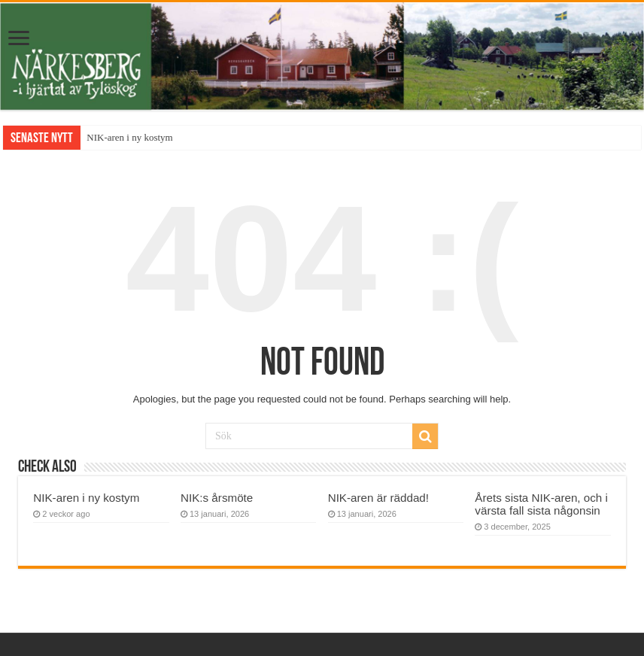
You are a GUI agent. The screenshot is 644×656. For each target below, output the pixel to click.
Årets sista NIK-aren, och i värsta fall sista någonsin (541, 504)
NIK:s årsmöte (217, 498)
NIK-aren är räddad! (378, 498)
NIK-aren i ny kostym (129, 137)
